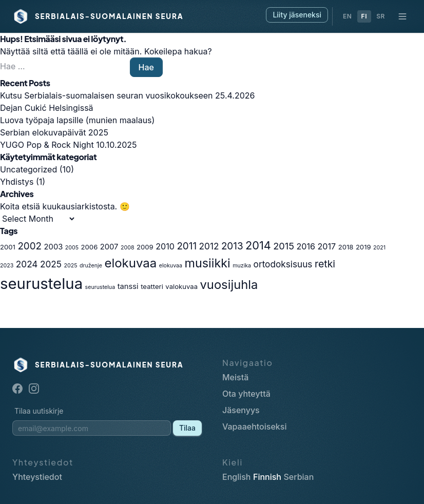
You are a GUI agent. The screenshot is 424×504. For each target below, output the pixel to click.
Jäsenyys (241, 410)
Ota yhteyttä (246, 394)
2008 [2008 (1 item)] (128, 248)
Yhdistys (17, 182)
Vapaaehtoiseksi (254, 427)
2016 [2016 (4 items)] (306, 246)
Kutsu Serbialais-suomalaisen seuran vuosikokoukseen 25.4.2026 (127, 95)
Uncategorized (28, 169)
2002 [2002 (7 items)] (30, 246)
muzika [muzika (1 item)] (242, 266)
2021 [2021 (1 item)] (379, 248)
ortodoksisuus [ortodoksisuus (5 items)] (283, 264)
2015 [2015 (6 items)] (284, 246)
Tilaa (187, 428)
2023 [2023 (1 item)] (7, 266)
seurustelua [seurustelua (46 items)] (41, 284)
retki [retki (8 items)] (325, 264)
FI (364, 16)
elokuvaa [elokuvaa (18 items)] (130, 263)
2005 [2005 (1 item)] (72, 248)
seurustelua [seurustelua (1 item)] (100, 287)
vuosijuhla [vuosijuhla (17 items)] (229, 285)
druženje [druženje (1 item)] (91, 266)
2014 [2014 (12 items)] (258, 245)
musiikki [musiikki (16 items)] (208, 263)
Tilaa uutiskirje (39, 411)
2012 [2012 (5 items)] (209, 246)
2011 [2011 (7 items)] (187, 246)
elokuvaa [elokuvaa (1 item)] (171, 266)
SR (381, 16)
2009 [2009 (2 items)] (145, 247)
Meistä (235, 377)
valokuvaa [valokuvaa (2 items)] (181, 286)
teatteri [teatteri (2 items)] (152, 286)
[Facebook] (17, 389)
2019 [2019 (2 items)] (363, 247)
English (237, 477)
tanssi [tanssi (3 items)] (128, 286)
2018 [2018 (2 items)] (346, 247)
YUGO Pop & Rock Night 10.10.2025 (69, 145)
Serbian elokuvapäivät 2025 (54, 132)
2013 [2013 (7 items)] (232, 246)
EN (348, 16)
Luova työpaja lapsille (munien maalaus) (77, 120)
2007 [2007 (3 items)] (109, 247)
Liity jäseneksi (297, 15)
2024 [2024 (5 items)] (27, 264)
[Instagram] (34, 389)
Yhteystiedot (37, 477)
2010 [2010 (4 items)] (165, 246)
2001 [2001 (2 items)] (8, 247)
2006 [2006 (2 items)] (90, 247)
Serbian (298, 477)
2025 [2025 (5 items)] (51, 264)
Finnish (267, 477)
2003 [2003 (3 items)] (54, 247)
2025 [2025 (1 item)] (70, 266)
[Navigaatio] (402, 16)
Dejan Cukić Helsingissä (47, 108)
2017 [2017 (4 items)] (327, 246)
